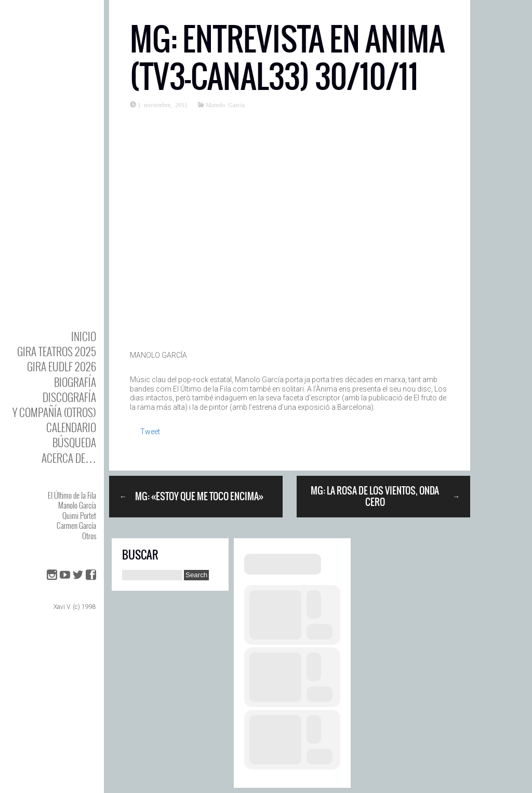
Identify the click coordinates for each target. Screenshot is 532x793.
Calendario (71, 427)
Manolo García (77, 505)
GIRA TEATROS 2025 (57, 351)
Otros (89, 536)
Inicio (84, 336)
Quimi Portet (79, 515)
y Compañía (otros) (54, 412)
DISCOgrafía (69, 397)
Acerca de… (69, 458)
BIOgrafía (75, 382)
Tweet (150, 432)
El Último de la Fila (72, 495)
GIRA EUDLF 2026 (62, 366)
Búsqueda (74, 442)
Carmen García (76, 525)
